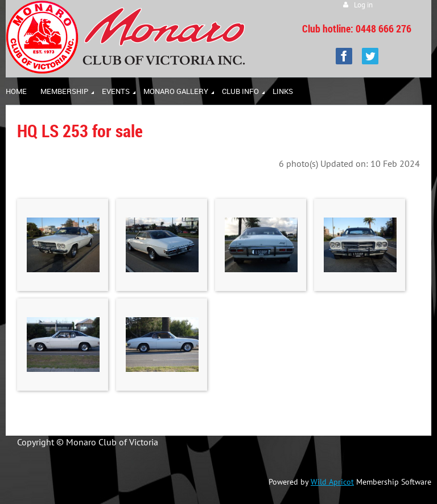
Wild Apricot (332, 482)
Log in (363, 5)
